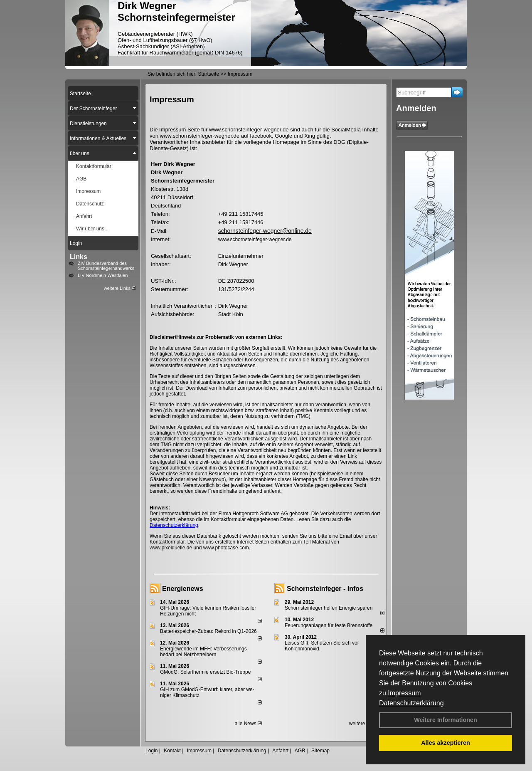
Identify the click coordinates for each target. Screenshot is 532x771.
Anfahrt (280, 751)
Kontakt (172, 751)
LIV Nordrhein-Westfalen (103, 275)
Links (79, 257)
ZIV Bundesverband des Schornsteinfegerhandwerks (106, 266)
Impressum (404, 693)
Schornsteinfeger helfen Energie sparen (329, 608)
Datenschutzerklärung (411, 703)
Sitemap (320, 751)
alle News (248, 724)
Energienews (183, 589)
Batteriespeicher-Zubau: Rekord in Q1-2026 (208, 631)
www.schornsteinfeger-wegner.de (255, 240)
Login (151, 751)
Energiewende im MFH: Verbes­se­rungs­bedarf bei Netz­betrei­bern (204, 652)
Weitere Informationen (446, 720)
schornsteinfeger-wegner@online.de (265, 231)
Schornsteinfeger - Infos (325, 589)
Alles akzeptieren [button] (446, 743)
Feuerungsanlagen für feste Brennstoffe (329, 625)
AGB (300, 751)
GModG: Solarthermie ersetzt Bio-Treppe (205, 672)
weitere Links (120, 288)
